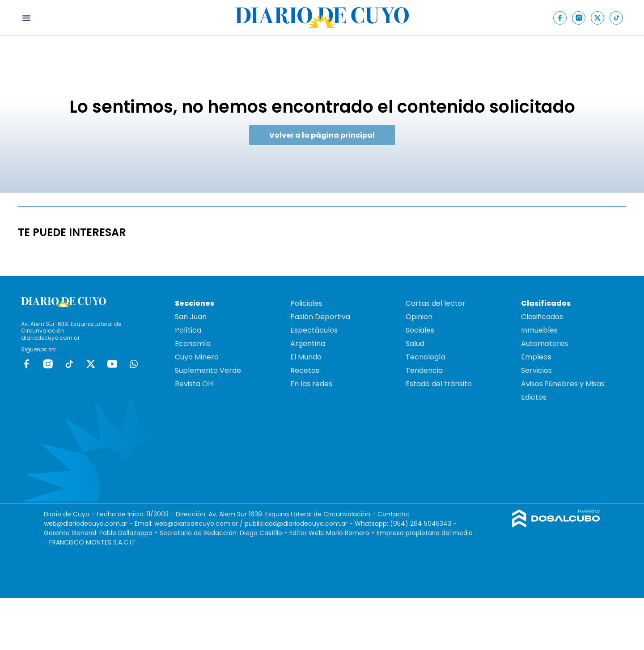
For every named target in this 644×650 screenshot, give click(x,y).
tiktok (69, 364)
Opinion (419, 317)
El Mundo (306, 357)
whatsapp (134, 364)
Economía (193, 344)
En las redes (311, 384)
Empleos (536, 357)
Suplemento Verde (208, 370)
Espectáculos (314, 330)
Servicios (536, 370)
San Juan (191, 317)
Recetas (305, 370)
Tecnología (426, 357)
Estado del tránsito (439, 384)
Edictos (534, 397)
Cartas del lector (436, 303)
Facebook (26, 364)
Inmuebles (539, 330)
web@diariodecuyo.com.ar (86, 523)
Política (188, 330)
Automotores (544, 344)
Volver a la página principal (322, 135)
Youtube (112, 364)
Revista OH (194, 384)
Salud (415, 344)
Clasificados (542, 317)
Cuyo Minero (197, 357)
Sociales (420, 330)
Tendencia (424, 370)
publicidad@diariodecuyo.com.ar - (300, 523)
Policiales (306, 303)
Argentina (308, 344)
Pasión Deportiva (320, 317)
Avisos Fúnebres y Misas (563, 384)
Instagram (48, 364)
